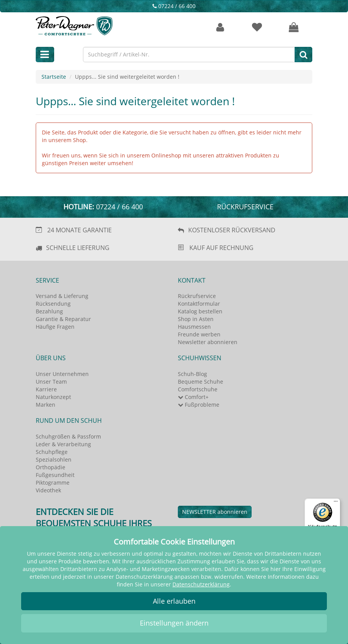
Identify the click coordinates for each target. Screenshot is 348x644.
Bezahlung (49, 311)
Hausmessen (194, 327)
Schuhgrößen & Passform (68, 436)
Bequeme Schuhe (201, 382)
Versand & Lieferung (62, 296)
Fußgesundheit (55, 475)
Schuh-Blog (192, 374)
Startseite (54, 77)
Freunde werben (199, 334)
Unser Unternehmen (62, 374)
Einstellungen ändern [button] (174, 623)
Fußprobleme (199, 405)
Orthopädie (51, 467)
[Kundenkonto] (220, 27)
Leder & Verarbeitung (63, 444)
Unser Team (51, 382)
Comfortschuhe (198, 389)
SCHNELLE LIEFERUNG (78, 248)
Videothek (48, 490)
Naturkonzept (53, 397)
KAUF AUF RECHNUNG (221, 248)
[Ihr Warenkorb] (294, 27)
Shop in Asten (196, 319)
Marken (46, 405)
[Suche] (303, 55)
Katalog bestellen (200, 311)
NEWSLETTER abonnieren (215, 512)
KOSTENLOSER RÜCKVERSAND (232, 230)
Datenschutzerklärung (201, 584)
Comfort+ (193, 397)
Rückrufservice (245, 207)
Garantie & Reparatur (63, 319)
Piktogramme (53, 483)
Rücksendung (53, 304)
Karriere (46, 389)
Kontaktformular (199, 304)
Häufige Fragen (55, 327)
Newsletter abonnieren (208, 342)
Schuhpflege (52, 452)
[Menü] (336, 503)
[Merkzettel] (257, 27)
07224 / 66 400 (174, 6)
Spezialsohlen (54, 459)
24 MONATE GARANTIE (80, 230)
